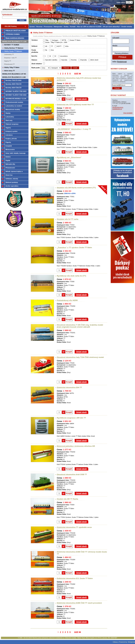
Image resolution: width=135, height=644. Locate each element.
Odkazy (115, 642)
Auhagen (55, 40)
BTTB (64, 40)
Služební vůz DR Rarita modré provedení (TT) (76, 188)
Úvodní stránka (38, 36)
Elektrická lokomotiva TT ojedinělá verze (74, 527)
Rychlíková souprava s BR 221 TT (71, 418)
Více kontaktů (128, 113)
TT (52, 46)
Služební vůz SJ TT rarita (68, 219)
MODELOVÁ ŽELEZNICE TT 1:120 (74, 36)
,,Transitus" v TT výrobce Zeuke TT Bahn (74, 248)
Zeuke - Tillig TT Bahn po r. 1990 (56, 42)
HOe (67, 46)
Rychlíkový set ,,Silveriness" (69, 157)
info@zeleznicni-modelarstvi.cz (118, 108)
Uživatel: (116, 38)
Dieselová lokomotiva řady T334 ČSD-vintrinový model (80, 357)
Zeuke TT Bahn (75, 40)
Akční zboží (94, 60)
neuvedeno (64, 56)
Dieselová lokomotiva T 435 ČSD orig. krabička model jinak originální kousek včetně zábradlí (80, 326)
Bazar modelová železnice (53, 36)
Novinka (74, 60)
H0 (46, 46)
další (76, 73)
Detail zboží (81, 99)
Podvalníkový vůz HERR (67, 300)
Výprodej (64, 60)
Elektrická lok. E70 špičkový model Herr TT (75, 105)
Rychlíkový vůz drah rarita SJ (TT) (71, 276)
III (50, 56)
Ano (53, 50)
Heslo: (115, 46)
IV (56, 56)
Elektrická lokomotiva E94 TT (69, 387)
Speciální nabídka (51, 60)
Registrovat (122, 62)
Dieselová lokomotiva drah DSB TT (72, 474)
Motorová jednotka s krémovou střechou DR (76, 446)
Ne (46, 50)
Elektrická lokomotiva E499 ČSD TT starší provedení (79, 603)
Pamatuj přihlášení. (122, 53)
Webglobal (131, 642)
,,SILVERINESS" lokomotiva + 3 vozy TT (74, 129)
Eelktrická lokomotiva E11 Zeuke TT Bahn (75, 578)
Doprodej (83, 60)
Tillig (47, 40)
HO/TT (59, 46)
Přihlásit (122, 57)
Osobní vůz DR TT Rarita (67, 499)
